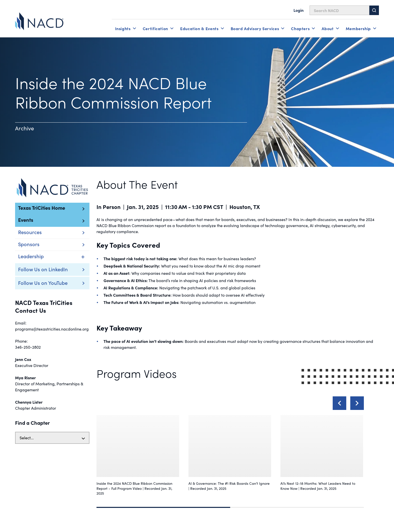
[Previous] (339, 403)
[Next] (357, 403)
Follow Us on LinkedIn (43, 269)
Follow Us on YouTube (43, 283)
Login (299, 10)
